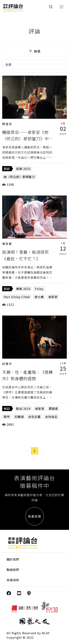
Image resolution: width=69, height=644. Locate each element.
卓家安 (53, 297)
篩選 (34, 51)
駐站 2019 (23, 409)
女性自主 (51, 417)
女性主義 (34, 417)
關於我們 (13, 559)
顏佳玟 (7, 124)
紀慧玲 (7, 364)
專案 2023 (23, 289)
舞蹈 (7, 409)
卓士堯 (39, 297)
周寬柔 (53, 409)
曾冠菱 (7, 244)
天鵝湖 (19, 417)
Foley (39, 289)
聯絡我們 (13, 570)
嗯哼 (7, 417)
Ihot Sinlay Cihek (17, 297)
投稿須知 (13, 580)
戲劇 (7, 169)
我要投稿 (35, 516)
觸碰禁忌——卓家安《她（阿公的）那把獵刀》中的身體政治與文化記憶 (28, 138)
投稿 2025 (23, 169)
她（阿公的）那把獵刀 (19, 177)
